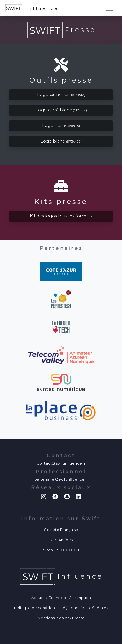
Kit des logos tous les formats (61, 216)
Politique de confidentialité (40, 608)
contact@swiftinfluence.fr (61, 463)
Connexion (58, 598)
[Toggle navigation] (110, 8)
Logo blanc (61, 141)
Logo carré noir (61, 94)
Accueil (38, 598)
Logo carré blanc (61, 110)
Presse (78, 618)
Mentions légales (53, 618)
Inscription (81, 598)
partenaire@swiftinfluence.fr (61, 479)
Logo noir (61, 125)
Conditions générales (88, 608)
